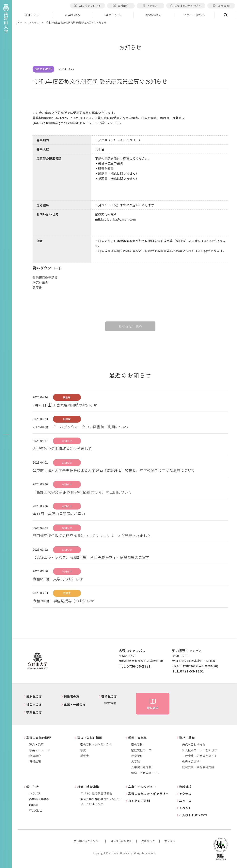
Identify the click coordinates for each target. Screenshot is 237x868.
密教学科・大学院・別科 (96, 744)
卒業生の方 (113, 15)
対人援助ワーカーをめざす (200, 750)
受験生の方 (32, 15)
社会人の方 (34, 704)
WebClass (36, 810)
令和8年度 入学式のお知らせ (58, 579)
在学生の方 (73, 15)
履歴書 (37, 287)
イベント (185, 808)
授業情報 (110, 703)
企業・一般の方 (194, 15)
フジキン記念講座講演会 (96, 793)
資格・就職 (187, 738)
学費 (83, 750)
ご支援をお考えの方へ (186, 6)
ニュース (185, 801)
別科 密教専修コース (146, 773)
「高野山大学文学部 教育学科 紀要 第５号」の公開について (82, 492)
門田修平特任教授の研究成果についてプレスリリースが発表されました (92, 536)
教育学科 (137, 756)
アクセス (150, 6)
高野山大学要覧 (39, 799)
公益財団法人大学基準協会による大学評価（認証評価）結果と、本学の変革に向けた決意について (114, 470)
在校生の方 (109, 696)
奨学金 (85, 756)
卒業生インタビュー (142, 787)
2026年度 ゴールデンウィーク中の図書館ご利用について (81, 427)
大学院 (135, 761)
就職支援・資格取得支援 (198, 767)
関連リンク (148, 841)
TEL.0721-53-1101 (188, 671)
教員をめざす (191, 761)
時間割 (34, 805)
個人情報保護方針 (121, 841)
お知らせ (34, 22)
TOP (19, 22)
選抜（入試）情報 (90, 738)
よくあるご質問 (139, 801)
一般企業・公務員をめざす (200, 756)
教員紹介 (35, 756)
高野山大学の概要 (39, 738)
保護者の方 (154, 15)
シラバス (35, 793)
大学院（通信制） (143, 767)
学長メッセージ (39, 750)
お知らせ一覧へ (130, 326)
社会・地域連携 (88, 787)
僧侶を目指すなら (194, 744)
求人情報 (170, 841)
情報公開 (35, 761)
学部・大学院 (138, 738)
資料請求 (121, 6)
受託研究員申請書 (45, 277)
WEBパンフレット (88, 6)
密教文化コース (141, 750)
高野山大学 (38, 661)
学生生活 (32, 787)
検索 (226, 15)
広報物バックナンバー (87, 841)
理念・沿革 (37, 744)
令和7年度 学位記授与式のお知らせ (63, 601)
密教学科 (137, 744)
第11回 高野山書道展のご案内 (59, 514)
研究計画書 (40, 282)
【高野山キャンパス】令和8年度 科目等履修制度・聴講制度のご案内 (91, 557)
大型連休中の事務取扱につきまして (62, 448)
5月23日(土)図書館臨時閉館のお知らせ (65, 405)
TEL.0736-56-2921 (135, 666)
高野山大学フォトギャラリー (148, 794)
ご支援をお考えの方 (193, 815)
